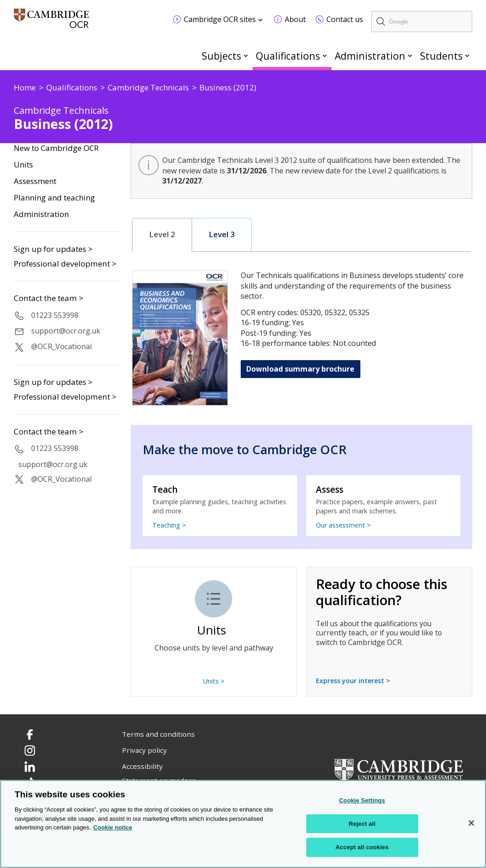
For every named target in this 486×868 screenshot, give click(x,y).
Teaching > (169, 525)
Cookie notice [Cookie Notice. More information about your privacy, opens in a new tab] (113, 827)
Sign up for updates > (53, 249)
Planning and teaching (54, 198)
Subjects (221, 56)
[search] (422, 22)
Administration (370, 56)
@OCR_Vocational (61, 346)
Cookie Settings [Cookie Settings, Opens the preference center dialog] (362, 800)
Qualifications (288, 56)
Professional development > (65, 264)
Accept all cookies (362, 847)
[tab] (162, 235)
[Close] (471, 823)
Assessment (35, 181)
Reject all (362, 824)
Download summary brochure (300, 369)
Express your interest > (353, 681)
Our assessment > (343, 525)
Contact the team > (49, 298)
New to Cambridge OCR (56, 148)
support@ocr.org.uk (66, 331)
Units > (214, 681)
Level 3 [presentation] (222, 234)
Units (23, 165)
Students (441, 56)
